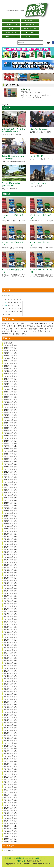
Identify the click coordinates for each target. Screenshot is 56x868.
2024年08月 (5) (10, 397)
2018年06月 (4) (10, 580)
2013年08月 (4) (10, 725)
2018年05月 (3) (10, 583)
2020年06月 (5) (10, 518)
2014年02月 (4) (10, 710)
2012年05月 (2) (10, 761)
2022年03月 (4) (10, 464)
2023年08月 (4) (10, 425)
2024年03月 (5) (10, 407)
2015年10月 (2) (10, 658)
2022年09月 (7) (10, 449)
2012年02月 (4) (10, 769)
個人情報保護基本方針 (23, 858)
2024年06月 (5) (10, 402)
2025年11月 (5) (10, 358)
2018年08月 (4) (10, 575)
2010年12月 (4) (10, 805)
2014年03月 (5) (10, 707)
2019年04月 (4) (10, 555)
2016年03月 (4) (10, 645)
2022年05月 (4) (10, 459)
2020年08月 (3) (10, 513)
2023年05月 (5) (10, 433)
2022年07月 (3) (10, 454)
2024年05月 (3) (10, 405)
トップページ (11, 21)
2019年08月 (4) (10, 544)
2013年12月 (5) (10, 715)
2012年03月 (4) (10, 767)
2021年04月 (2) (10, 493)
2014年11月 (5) (10, 686)
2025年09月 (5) (10, 363)
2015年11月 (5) (10, 655)
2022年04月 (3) (10, 462)
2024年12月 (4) (10, 387)
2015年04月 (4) (10, 674)
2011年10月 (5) (10, 779)
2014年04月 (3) (10, 705)
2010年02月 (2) (10, 831)
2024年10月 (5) (10, 392)
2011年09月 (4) (10, 782)
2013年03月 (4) (10, 738)
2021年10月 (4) (10, 477)
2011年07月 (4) (10, 787)
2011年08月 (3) (10, 785)
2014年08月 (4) (10, 694)
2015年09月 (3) (10, 661)
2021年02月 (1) (10, 498)
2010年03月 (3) (10, 829)
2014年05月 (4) (10, 702)
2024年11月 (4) (10, 389)
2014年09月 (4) (10, 692)
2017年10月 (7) (10, 599)
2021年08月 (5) (10, 482)
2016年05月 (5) (10, 640)
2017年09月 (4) (10, 601)
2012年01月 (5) (10, 772)
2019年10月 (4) (10, 539)
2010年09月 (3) (10, 813)
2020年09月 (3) (10, 511)
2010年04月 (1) (10, 826)
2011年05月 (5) (10, 792)
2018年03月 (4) (10, 588)
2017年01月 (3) (10, 622)
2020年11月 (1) (10, 506)
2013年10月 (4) (10, 720)
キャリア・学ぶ (11, 32)
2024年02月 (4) (10, 410)
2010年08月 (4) (10, 816)
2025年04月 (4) (10, 376)
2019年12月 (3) (10, 534)
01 (6, 302)
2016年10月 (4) (10, 630)
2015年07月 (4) (10, 666)
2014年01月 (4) (10, 712)
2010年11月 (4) (10, 808)
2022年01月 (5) (10, 469)
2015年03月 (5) (10, 676)
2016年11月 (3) (10, 627)
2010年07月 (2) (10, 818)
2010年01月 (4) (10, 834)
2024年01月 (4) (10, 412)
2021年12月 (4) (10, 472)
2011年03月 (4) (10, 798)
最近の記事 (8, 343)
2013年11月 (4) (10, 717)
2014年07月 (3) (10, 697)
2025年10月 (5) (10, 361)
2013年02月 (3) (10, 741)
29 (6, 314)
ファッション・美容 (30, 29)
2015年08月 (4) (10, 663)
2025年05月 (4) (10, 374)
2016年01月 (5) (10, 650)
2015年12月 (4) (10, 653)
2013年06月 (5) (10, 730)
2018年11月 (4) (10, 568)
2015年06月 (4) (10, 668)
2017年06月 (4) (10, 609)
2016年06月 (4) (10, 637)
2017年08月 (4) (10, 604)
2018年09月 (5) (10, 573)
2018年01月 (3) (10, 593)
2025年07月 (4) (10, 369)
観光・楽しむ (30, 25)
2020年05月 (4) (10, 521)
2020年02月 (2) (10, 529)
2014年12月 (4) (10, 684)
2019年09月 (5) (10, 542)
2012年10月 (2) (10, 748)
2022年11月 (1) (10, 446)
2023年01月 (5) (10, 441)
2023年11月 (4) (10, 418)
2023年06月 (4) (10, 431)
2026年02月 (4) (10, 350)
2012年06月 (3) (10, 759)
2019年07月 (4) (10, 547)
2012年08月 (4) (10, 754)
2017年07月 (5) (10, 606)
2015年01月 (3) (10, 681)
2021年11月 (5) (10, 475)
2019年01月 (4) (10, 562)
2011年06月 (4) (10, 790)
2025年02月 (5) (10, 381)
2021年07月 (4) (10, 485)
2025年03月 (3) (10, 379)
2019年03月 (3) (10, 557)
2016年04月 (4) (10, 643)
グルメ (11, 29)
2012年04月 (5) (10, 764)
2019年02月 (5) (10, 560)
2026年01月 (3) (10, 353)
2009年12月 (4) (10, 836)
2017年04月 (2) (10, 614)
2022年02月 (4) (10, 467)
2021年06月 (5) (10, 487)
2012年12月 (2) (10, 743)
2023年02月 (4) (10, 438)
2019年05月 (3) (10, 552)
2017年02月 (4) (10, 619)
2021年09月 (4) (10, 480)
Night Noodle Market (39, 129)
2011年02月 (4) (10, 800)
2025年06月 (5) (10, 371)
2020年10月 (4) (10, 508)
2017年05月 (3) (10, 611)
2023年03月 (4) (10, 436)
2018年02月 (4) (10, 591)
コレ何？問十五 (36, 156)
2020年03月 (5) (10, 526)
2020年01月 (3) (10, 531)
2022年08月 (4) (10, 451)
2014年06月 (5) (10, 699)
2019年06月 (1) (10, 549)
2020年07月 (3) (10, 516)
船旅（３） (26, 89)
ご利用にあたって (41, 858)
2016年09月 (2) (10, 632)
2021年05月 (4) (10, 490)
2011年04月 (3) (10, 795)
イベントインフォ (11, 25)
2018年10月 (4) (10, 570)
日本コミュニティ (11, 36)
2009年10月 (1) (10, 842)
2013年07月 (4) (10, 728)
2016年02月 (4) (10, 648)
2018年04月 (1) (10, 586)
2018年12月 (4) (10, 565)
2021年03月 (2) (10, 495)
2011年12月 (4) (10, 774)
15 (6, 308)
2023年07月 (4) (10, 428)
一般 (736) (8, 850)
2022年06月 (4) (10, 456)
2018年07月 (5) (10, 578)
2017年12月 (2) (10, 596)
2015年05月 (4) (10, 671)
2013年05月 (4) (10, 733)
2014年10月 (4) (10, 689)
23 (9, 311)
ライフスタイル (30, 32)
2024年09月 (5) (10, 394)
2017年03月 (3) (10, 617)
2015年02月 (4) (10, 679)
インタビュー (30, 36)
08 (6, 305)
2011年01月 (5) (10, 803)
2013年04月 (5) (10, 736)
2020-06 (7, 296)
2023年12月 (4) (10, 415)
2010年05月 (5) (10, 823)
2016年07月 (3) (10, 635)
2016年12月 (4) (10, 624)
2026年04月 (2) (10, 345)
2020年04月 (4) (10, 524)
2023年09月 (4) (10, 423)
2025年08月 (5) (10, 366)
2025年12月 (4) (10, 356)
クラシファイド (30, 21)
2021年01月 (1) (10, 500)
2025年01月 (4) (10, 384)
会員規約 (8, 858)
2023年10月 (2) (10, 420)
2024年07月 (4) (10, 400)
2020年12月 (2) (10, 503)
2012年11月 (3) (10, 746)
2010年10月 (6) (10, 810)
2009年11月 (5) (10, 839)
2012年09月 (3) (10, 751)
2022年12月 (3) (10, 443)
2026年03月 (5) (10, 348)
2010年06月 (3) (10, 821)
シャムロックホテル (38, 183)
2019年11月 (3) (10, 537)
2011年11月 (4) (10, 777)
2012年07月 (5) (10, 756)
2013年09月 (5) (10, 723)
